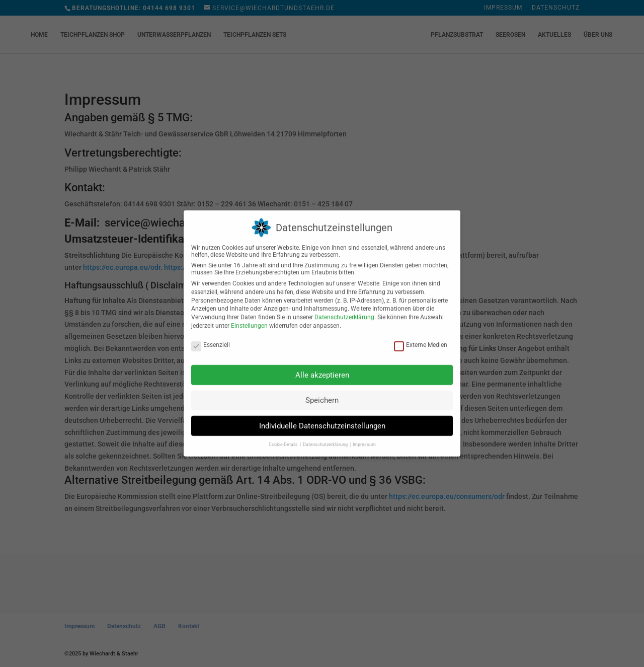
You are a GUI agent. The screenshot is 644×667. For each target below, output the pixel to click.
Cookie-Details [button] (284, 438)
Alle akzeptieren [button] (322, 369)
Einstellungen (249, 320)
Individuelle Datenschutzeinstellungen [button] (322, 420)
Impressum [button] (364, 438)
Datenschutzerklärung (344, 311)
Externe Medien (421, 339)
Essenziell (211, 339)
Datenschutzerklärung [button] (326, 438)
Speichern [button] (322, 394)
